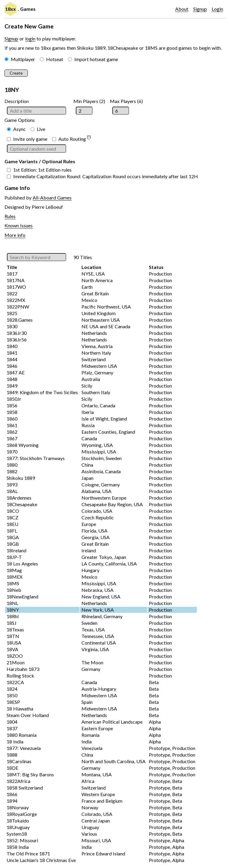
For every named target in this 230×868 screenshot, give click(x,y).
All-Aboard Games (52, 198)
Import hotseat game (96, 59)
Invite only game (30, 139)
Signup (200, 9)
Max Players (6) (126, 101)
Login (217, 9)
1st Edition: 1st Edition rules (42, 170)
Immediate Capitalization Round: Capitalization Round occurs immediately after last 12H (106, 176)
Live (41, 129)
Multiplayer (23, 59)
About (182, 9)
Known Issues (19, 225)
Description (17, 101)
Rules (10, 216)
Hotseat (55, 59)
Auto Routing (72, 139)
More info (15, 235)
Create (16, 73)
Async (19, 129)
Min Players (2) (89, 101)
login (30, 38)
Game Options (20, 120)
